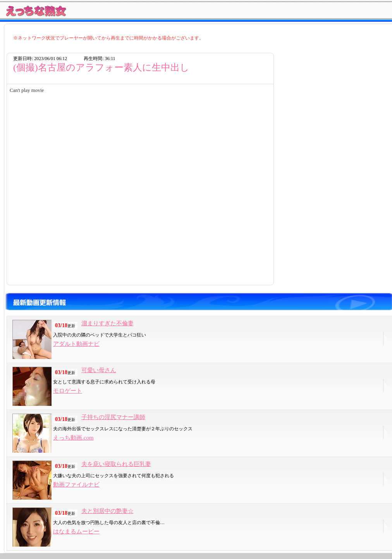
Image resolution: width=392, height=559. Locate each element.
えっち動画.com (73, 438)
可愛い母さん (99, 370)
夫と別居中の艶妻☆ (107, 511)
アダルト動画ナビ (76, 344)
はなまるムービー (76, 531)
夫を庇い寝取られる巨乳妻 (116, 464)
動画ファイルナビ (76, 485)
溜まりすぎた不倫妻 (107, 323)
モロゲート (68, 391)
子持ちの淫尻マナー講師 (113, 417)
